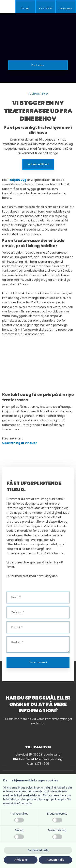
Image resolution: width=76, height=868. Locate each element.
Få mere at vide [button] (38, 850)
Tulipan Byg (17, 180)
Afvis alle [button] (21, 860)
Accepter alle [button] (55, 860)
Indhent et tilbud (38, 164)
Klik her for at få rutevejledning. (38, 759)
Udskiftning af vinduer (20, 443)
